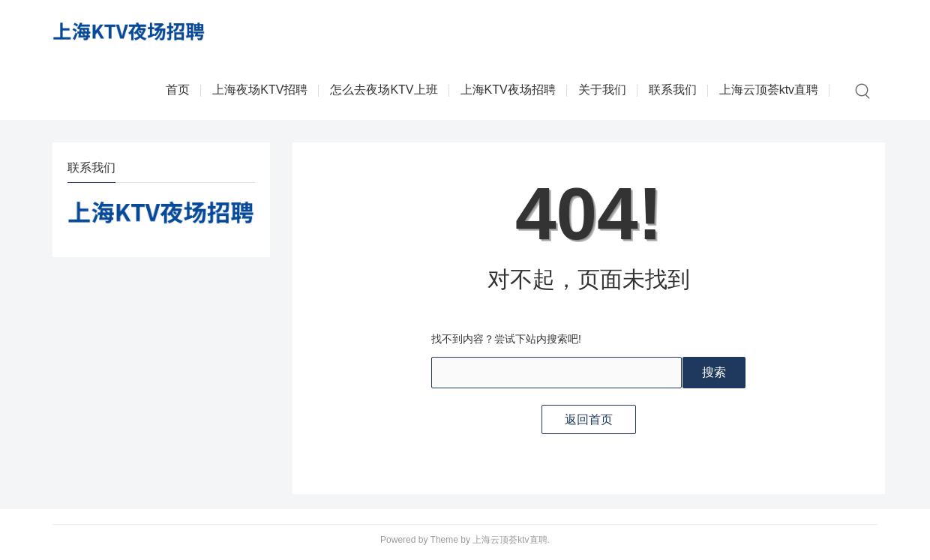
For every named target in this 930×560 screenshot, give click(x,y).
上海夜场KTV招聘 (260, 90)
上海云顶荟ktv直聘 (769, 90)
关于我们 (602, 90)
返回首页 (589, 419)
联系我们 (673, 90)
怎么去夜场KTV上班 (384, 90)
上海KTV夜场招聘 (508, 90)
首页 (178, 90)
